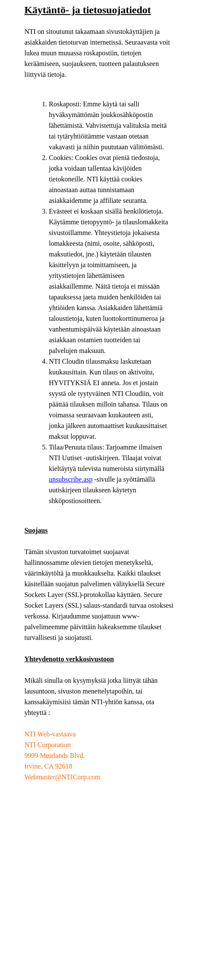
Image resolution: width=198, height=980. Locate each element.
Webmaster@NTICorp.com (62, 777)
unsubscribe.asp (71, 479)
